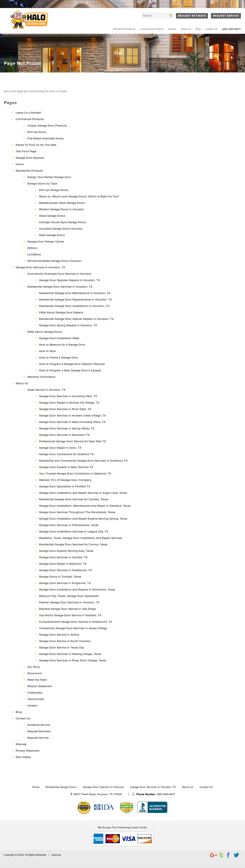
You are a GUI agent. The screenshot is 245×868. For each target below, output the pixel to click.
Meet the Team (37, 680)
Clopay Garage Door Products (47, 126)
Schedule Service (39, 725)
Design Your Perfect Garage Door (49, 177)
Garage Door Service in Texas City (62, 648)
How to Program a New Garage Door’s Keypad (70, 371)
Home (12, 72)
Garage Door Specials (30, 158)
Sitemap (21, 744)
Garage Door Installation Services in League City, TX (74, 532)
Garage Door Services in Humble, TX (63, 557)
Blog (198, 29)
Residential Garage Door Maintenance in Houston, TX (75, 293)
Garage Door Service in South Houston (65, 641)
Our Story (34, 667)
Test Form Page (26, 151)
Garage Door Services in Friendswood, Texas (69, 525)
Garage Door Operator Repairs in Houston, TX (70, 280)
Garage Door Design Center (46, 242)
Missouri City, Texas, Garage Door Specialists (69, 596)
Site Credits (23, 757)
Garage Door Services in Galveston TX (64, 435)
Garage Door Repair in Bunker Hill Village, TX (69, 403)
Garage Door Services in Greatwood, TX (65, 570)
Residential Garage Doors (61, 787)
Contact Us (211, 29)
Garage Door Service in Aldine (59, 635)
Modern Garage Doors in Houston (62, 209)
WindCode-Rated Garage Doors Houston (54, 261)
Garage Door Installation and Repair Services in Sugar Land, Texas (83, 493)
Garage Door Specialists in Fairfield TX (65, 487)
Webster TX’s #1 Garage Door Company (65, 480)
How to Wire (47, 351)
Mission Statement (40, 686)
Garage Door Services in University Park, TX (68, 396)
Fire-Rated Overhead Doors (45, 139)
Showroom (35, 673)
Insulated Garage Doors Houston (61, 229)
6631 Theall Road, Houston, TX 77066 (98, 794)
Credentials (35, 693)
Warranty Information (41, 377)
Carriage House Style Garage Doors (63, 222)
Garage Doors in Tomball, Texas (60, 577)
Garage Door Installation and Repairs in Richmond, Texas (77, 590)
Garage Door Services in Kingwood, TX (65, 583)
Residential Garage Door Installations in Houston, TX (74, 306)
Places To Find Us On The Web (36, 145)
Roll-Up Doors (37, 132)
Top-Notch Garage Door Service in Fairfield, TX (70, 615)
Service (172, 29)
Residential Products (124, 29)
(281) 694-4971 (231, 29)
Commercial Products (152, 29)
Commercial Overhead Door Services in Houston (59, 274)
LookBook (34, 255)
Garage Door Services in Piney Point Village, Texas (73, 661)
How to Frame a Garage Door (59, 358)
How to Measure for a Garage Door (62, 345)
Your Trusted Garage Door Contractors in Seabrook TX (75, 474)
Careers (32, 706)
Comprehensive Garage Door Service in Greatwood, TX (76, 622)
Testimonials (36, 699)
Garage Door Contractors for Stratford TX (66, 454)
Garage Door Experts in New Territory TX (66, 467)
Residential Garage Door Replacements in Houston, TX (75, 300)
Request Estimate (192, 16)
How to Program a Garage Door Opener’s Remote (72, 364)
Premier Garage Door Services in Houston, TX (69, 603)
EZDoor (32, 248)
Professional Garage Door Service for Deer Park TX (73, 441)
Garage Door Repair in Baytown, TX (63, 564)
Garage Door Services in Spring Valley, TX (67, 429)
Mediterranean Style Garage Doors (62, 203)
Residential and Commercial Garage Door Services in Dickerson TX (83, 461)
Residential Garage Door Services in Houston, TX (60, 287)
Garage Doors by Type (42, 184)
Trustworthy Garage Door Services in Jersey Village (73, 628)
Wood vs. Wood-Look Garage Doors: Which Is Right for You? (79, 197)
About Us (186, 29)
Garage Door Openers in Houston (103, 787)
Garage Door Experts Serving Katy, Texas (66, 551)
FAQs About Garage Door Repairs (61, 313)
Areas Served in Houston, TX (46, 390)
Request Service (226, 16)
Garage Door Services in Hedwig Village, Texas (70, 654)
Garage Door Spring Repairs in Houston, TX (68, 325)
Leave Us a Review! (28, 113)
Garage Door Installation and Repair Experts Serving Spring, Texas (83, 519)
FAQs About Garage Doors (45, 332)
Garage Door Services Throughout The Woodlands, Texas (77, 512)
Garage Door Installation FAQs (59, 338)
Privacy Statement (28, 751)
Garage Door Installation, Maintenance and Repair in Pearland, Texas (85, 506)
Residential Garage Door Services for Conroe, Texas (73, 545)
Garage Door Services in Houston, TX (40, 267)
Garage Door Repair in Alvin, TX (60, 448)
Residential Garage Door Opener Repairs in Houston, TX (76, 319)
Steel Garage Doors (52, 235)
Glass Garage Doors (52, 216)
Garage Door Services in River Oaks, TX (65, 409)
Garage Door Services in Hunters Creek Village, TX (72, 416)
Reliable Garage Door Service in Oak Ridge (67, 609)
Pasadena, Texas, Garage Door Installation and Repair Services (81, 538)
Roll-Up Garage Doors (54, 190)
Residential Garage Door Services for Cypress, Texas (74, 499)
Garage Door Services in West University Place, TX (72, 422)
